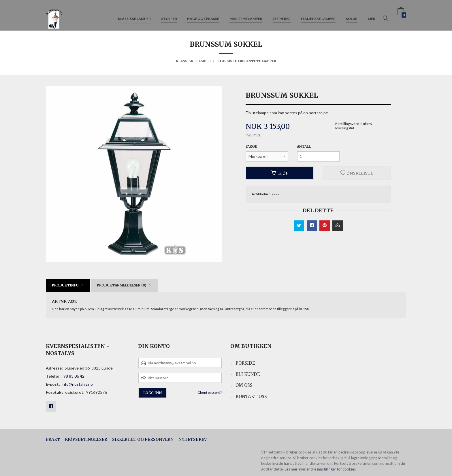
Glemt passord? (210, 392)
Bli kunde (248, 374)
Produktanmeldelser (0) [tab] (122, 285)
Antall (304, 146)
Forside (245, 363)
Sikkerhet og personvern (143, 439)
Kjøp (280, 173)
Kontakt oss (251, 397)
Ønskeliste (357, 173)
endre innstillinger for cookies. (332, 469)
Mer (372, 14)
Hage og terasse (203, 14)
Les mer (291, 469)
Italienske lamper (318, 14)
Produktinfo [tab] (65, 285)
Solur (352, 14)
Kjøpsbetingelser (86, 439)
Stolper (169, 14)
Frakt (53, 439)
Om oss (244, 385)
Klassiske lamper (134, 14)
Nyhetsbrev (193, 439)
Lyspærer (282, 14)
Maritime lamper (246, 14)
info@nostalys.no (77, 384)
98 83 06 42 (74, 376)
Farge (251, 146)
